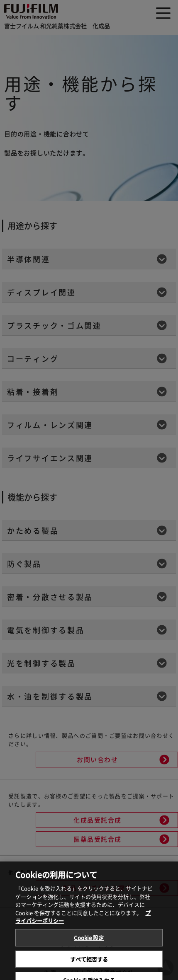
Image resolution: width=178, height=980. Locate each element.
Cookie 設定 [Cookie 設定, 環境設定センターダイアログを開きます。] (89, 942)
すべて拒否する (89, 963)
